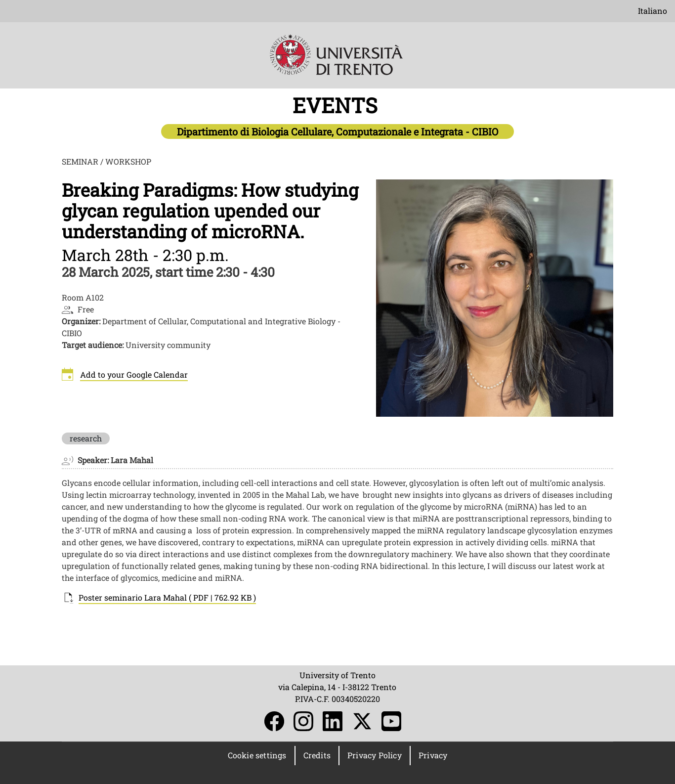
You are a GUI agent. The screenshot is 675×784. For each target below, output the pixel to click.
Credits (317, 755)
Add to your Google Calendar (134, 374)
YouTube (391, 721)
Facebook (274, 721)
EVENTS (337, 105)
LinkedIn (333, 721)
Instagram (303, 721)
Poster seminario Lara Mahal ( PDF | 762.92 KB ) (167, 597)
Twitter (362, 721)
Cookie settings (257, 755)
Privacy (433, 755)
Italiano (653, 11)
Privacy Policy (375, 755)
